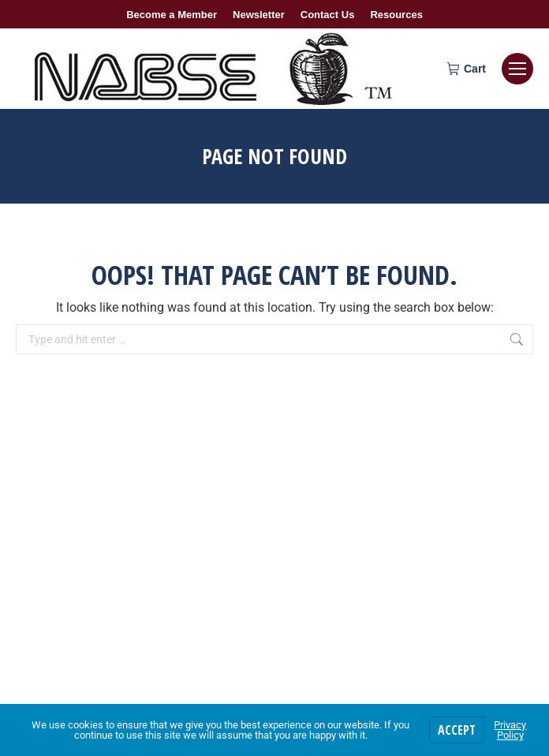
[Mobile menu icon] (517, 69)
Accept (457, 730)
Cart (467, 69)
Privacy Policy (510, 730)
